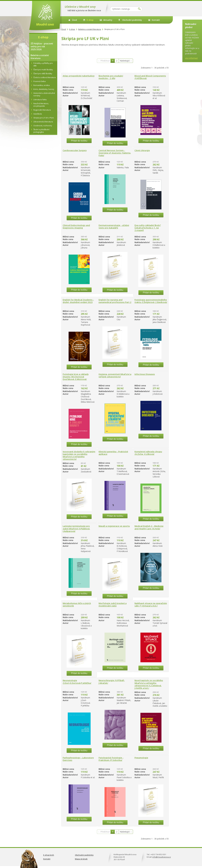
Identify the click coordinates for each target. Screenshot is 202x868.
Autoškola (38, 114)
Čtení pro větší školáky (43, 73)
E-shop (90, 20)
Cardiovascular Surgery (75, 150)
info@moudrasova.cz (162, 857)
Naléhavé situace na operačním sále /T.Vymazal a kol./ (151, 604)
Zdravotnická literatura (43, 122)
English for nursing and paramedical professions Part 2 (115, 301)
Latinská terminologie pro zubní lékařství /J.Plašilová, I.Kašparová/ (76, 528)
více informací (191, 58)
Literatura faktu (40, 100)
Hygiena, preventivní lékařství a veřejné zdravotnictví (115, 375)
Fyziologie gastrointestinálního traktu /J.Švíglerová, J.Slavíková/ (151, 301)
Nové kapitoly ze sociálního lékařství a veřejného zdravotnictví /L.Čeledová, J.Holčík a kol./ (149, 684)
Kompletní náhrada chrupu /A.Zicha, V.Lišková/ (148, 453)
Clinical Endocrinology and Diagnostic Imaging (76, 226)
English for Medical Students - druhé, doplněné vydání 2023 (78, 301)
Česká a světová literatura (45, 77)
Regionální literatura (42, 110)
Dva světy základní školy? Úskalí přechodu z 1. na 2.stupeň (148, 228)
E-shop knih (49, 855)
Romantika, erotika (42, 85)
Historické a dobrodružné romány (44, 94)
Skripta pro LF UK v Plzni (44, 118)
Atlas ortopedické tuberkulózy (79, 76)
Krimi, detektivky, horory (44, 89)
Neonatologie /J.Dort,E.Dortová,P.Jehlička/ (77, 682)
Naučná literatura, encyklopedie (41, 105)
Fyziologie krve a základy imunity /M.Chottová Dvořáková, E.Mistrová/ (76, 377)
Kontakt (156, 20)
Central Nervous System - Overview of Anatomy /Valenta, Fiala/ (115, 153)
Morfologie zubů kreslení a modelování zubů (113, 604)
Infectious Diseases (145, 374)
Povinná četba (39, 81)
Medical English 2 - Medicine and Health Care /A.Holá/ (149, 527)
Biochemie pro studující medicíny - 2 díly (111, 77)
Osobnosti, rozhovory (43, 126)
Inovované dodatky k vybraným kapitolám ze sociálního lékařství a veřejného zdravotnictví (79, 455)
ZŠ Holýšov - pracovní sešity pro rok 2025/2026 (42, 47)
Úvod (74, 20)
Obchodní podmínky (132, 20)
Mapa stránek (81, 859)
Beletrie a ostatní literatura (90, 29)
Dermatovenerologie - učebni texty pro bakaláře (114, 226)
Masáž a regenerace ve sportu (114, 526)
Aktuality (108, 20)
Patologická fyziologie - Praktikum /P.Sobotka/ (111, 759)
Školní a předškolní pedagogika (41, 131)
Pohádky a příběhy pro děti (43, 64)
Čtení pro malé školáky (43, 70)
